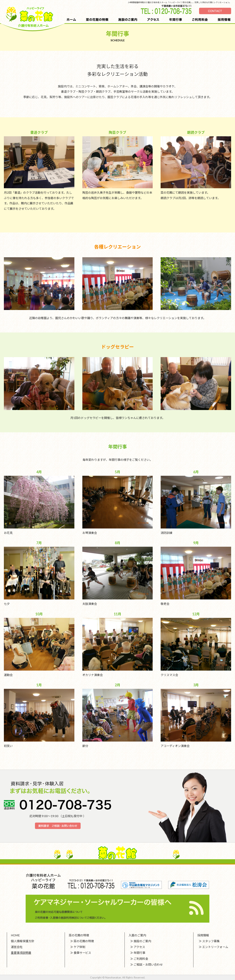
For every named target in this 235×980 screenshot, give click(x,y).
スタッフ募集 (211, 941)
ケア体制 (79, 947)
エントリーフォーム (215, 947)
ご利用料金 (141, 959)
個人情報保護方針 (23, 941)
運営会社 (17, 947)
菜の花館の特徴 (84, 941)
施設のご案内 (142, 941)
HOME (15, 935)
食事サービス (82, 953)
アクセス (139, 947)
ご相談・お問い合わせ (148, 964)
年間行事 (139, 953)
